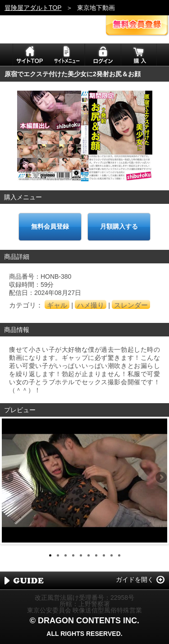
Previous (9, 478)
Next (160, 478)
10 (119, 555)
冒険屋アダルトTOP (33, 8)
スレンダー (131, 305)
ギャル (57, 305)
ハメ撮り (91, 305)
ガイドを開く (135, 580)
